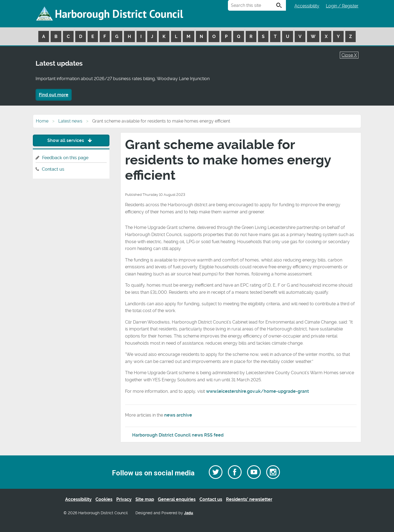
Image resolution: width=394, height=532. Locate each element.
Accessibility (307, 6)
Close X (349, 55)
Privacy (124, 499)
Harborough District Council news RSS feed (178, 435)
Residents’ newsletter (249, 499)
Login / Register (342, 6)
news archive (178, 415)
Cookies (104, 499)
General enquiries (177, 499)
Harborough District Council (119, 14)
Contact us (53, 169)
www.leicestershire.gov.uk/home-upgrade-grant (257, 391)
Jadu (189, 513)
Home (42, 121)
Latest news (70, 121)
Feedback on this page (65, 158)
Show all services (71, 140)
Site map (145, 499)
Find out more (54, 95)
